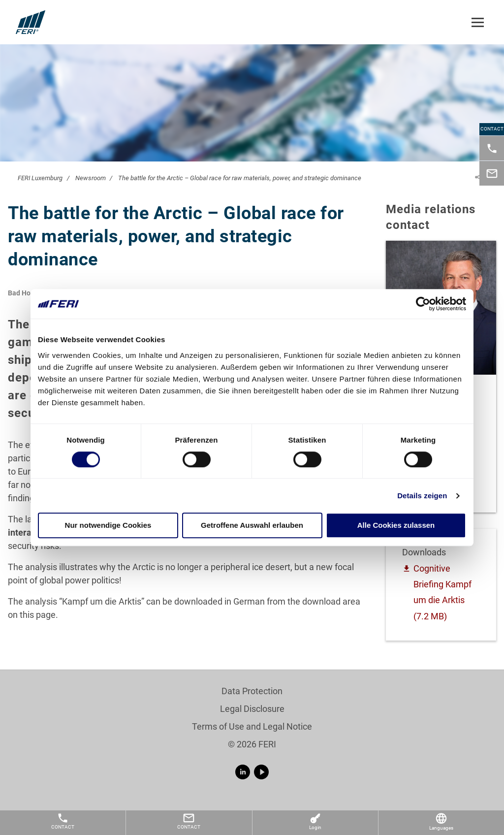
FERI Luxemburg (40, 178)
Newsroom (91, 178)
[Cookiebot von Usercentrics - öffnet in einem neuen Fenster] (423, 304)
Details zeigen (422, 496)
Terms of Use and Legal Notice (252, 726)
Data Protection (252, 691)
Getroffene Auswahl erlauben (252, 526)
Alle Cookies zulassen (396, 526)
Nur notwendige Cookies (108, 526)
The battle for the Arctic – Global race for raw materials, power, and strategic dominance (240, 178)
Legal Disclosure (252, 709)
